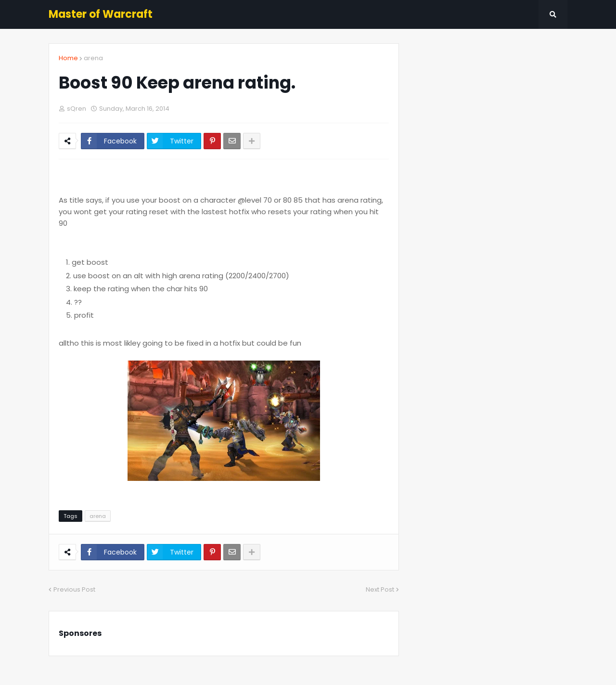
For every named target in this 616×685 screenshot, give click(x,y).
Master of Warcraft (101, 14)
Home (68, 58)
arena (93, 58)
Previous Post (74, 589)
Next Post (380, 589)
